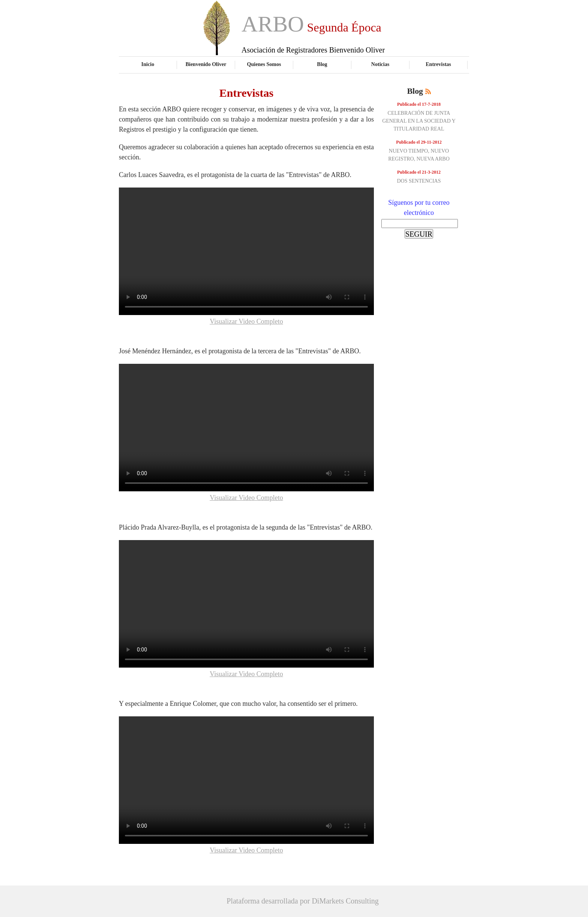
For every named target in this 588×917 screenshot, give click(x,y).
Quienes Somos (264, 64)
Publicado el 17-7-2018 (419, 104)
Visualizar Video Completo (246, 321)
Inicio (148, 64)
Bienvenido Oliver (206, 64)
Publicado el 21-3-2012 (419, 172)
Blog (322, 64)
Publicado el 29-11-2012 (419, 142)
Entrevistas (438, 64)
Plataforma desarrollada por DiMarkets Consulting (302, 901)
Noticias (380, 64)
